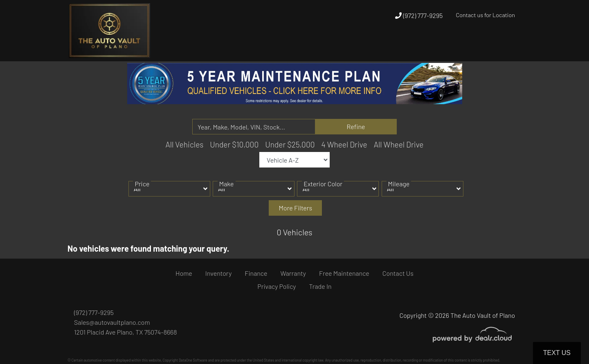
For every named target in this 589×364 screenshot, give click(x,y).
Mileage (399, 190)
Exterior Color (323, 190)
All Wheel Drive (399, 144)
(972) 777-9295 (419, 15)
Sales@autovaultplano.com (112, 322)
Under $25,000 (290, 144)
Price (142, 190)
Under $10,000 (234, 144)
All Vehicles (184, 144)
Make (227, 190)
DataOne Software (193, 360)
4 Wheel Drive (344, 144)
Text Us (557, 353)
